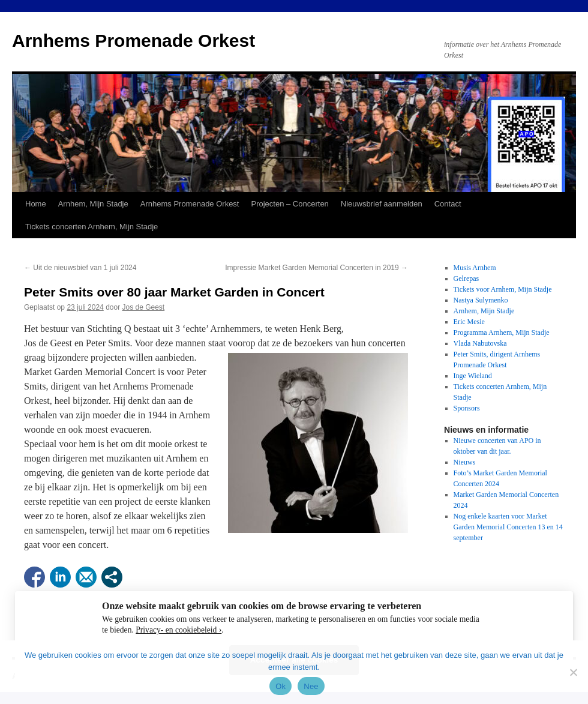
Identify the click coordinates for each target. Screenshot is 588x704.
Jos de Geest (144, 307)
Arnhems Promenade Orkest (133, 41)
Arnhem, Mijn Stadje (93, 204)
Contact (448, 204)
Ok (280, 686)
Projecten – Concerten (289, 204)
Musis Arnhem (475, 268)
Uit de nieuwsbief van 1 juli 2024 (80, 268)
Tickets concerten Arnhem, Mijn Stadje (91, 227)
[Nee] (573, 672)
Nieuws (465, 462)
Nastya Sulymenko (481, 300)
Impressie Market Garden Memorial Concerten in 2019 (316, 268)
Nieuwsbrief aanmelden (382, 204)
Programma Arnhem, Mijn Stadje (502, 332)
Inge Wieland (473, 376)
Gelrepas (466, 278)
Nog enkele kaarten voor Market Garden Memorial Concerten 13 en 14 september (508, 527)
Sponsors (467, 408)
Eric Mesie (469, 322)
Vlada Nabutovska (480, 343)
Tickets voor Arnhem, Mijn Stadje (503, 289)
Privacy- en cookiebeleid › (178, 630)
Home (36, 204)
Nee (311, 686)
